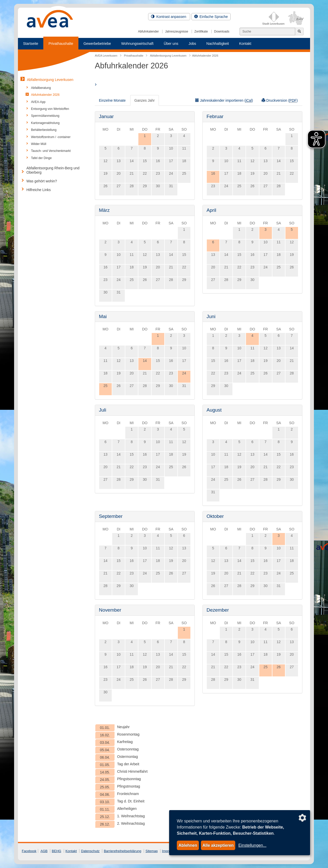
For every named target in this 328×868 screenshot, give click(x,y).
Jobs (192, 44)
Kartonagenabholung (45, 123)
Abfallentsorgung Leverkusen (50, 80)
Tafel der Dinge (41, 158)
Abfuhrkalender (148, 32)
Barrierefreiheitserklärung (122, 851)
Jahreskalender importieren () (224, 101)
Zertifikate (201, 32)
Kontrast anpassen (169, 17)
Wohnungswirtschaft (137, 44)
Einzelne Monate (112, 100)
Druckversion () (280, 101)
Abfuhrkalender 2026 (45, 95)
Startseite (31, 44)
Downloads (222, 32)
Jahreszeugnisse (177, 32)
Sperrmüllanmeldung (45, 116)
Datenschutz (90, 851)
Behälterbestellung (44, 130)
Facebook (29, 851)
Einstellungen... (252, 845)
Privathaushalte (61, 44)
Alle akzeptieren (218, 845)
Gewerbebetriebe (97, 44)
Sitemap (152, 851)
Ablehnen (188, 845)
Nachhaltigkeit (218, 44)
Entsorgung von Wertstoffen (50, 109)
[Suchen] (267, 32)
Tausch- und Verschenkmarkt (51, 151)
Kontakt (245, 44)
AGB (44, 851)
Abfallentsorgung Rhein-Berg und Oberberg (53, 170)
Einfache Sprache (211, 17)
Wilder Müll (39, 144)
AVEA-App (38, 102)
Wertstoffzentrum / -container (51, 137)
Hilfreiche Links (39, 190)
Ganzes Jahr (144, 100)
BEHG (57, 851)
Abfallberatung (41, 88)
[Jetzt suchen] (299, 32)
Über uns (171, 44)
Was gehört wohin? (42, 181)
